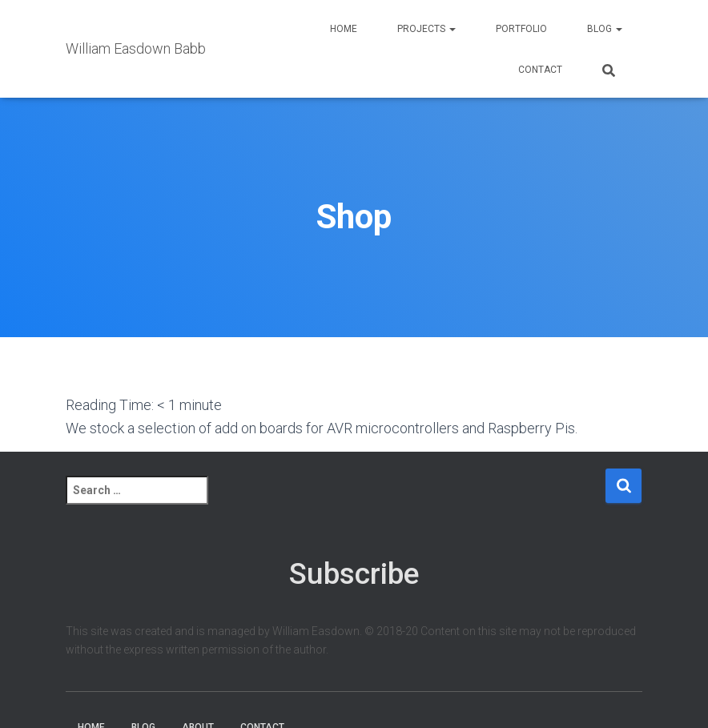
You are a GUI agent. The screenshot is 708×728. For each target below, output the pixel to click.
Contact (540, 70)
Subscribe (354, 574)
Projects (426, 29)
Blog (605, 29)
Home (344, 29)
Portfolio (521, 29)
